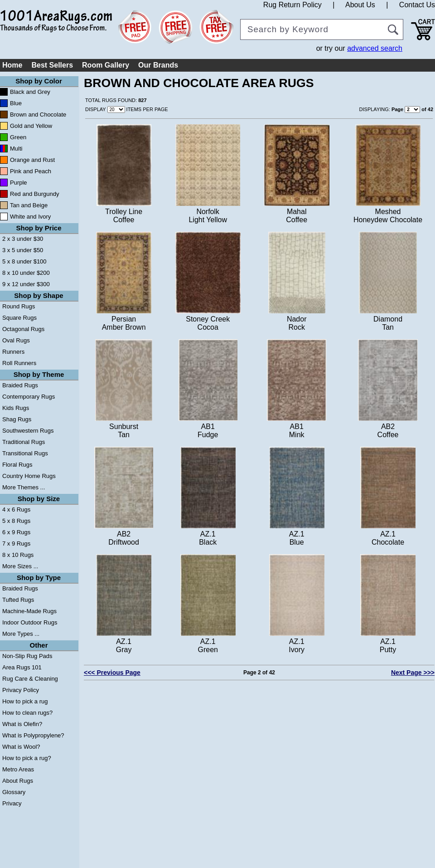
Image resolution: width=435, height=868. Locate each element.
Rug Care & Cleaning (30, 679)
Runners (13, 352)
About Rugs (18, 781)
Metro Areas (18, 769)
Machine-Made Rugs (29, 611)
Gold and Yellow (31, 126)
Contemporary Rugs (29, 397)
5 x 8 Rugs (16, 521)
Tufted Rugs (18, 600)
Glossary (14, 792)
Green (18, 137)
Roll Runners (19, 363)
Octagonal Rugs (23, 329)
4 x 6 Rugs (16, 510)
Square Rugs (19, 318)
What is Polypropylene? (33, 735)
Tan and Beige (29, 205)
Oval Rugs (16, 340)
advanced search (375, 48)
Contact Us (417, 5)
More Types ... (21, 634)
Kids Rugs (16, 408)
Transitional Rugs (25, 453)
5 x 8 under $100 (24, 261)
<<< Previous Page (112, 673)
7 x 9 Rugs (16, 544)
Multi (16, 149)
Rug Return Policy (292, 5)
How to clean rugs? (27, 713)
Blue (16, 103)
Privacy (12, 803)
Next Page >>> (413, 673)
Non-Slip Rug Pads (27, 656)
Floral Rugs (17, 465)
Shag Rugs (17, 419)
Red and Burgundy (34, 194)
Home (12, 65)
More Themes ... (24, 487)
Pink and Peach (31, 171)
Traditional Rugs (24, 442)
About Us (360, 5)
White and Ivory (30, 217)
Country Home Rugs (29, 476)
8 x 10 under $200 (26, 273)
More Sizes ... (20, 566)
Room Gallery (106, 65)
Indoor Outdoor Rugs (30, 622)
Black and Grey (30, 92)
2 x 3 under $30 (23, 239)
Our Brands (158, 65)
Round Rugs (19, 306)
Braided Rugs (20, 385)
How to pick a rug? (27, 758)
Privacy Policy (21, 690)
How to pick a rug (25, 701)
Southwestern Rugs (28, 431)
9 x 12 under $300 (26, 284)
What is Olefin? (22, 724)
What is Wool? (21, 747)
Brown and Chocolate (38, 115)
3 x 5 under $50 (23, 250)
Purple (19, 183)
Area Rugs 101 (22, 667)
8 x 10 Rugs (18, 555)
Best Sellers (52, 65)
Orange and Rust (32, 160)
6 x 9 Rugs (16, 532)
